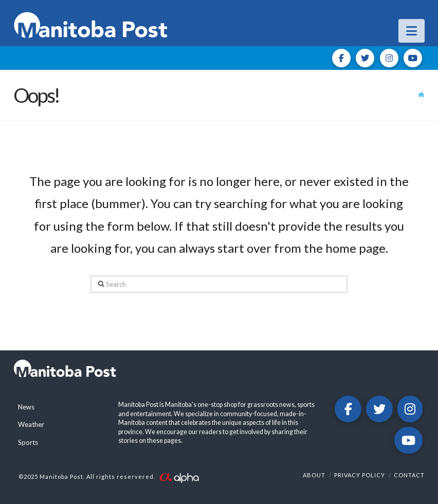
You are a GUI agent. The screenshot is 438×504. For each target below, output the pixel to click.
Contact (409, 475)
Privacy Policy (360, 475)
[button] (412, 31)
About (314, 475)
